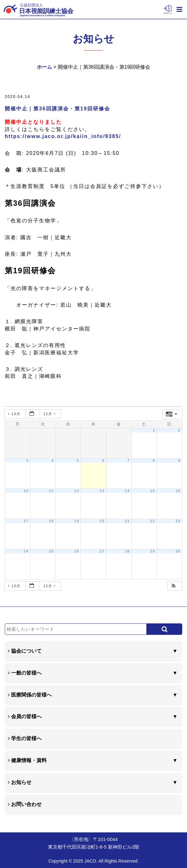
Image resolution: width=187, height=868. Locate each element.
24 (26, 551)
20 (102, 521)
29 (153, 551)
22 (153, 521)
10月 (15, 414)
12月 (50, 414)
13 (102, 491)
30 (178, 551)
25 (51, 551)
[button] (174, 586)
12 (77, 491)
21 (127, 521)
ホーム (44, 67)
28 (127, 551)
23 (178, 521)
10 (26, 491)
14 (127, 491)
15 (153, 491)
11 (51, 491)
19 (77, 521)
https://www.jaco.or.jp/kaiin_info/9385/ (63, 136)
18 (51, 521)
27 (102, 551)
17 (26, 521)
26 (77, 551)
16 (178, 491)
